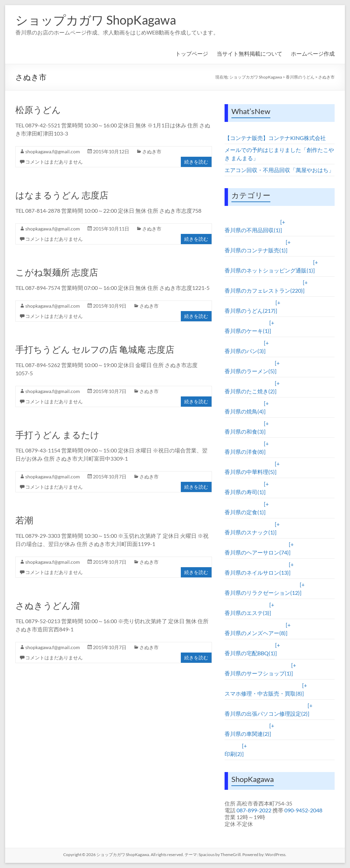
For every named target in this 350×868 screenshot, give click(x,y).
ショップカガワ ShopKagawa (96, 20)
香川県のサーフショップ (258, 673)
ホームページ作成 (313, 53)
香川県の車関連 (247, 734)
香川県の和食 (244, 431)
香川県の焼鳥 (244, 411)
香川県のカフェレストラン (264, 290)
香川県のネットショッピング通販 (269, 270)
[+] (283, 226)
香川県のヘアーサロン (257, 552)
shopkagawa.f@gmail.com (53, 151)
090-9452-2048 (303, 810)
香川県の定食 (244, 512)
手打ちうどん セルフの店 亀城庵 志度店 (95, 349)
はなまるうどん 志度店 (62, 195)
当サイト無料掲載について (250, 53)
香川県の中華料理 (250, 472)
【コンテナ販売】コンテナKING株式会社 (275, 138)
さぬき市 (326, 77)
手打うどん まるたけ (57, 435)
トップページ (192, 53)
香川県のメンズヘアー (255, 633)
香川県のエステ (247, 613)
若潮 (24, 520)
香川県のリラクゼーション (262, 593)
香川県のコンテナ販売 (255, 250)
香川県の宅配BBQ (250, 653)
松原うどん (38, 110)
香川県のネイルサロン (257, 572)
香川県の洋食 (244, 452)
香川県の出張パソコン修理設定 (266, 713)
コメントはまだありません (54, 162)
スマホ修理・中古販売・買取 (263, 693)
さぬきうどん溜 (48, 605)
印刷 (233, 754)
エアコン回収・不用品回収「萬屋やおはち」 (279, 170)
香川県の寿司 (244, 492)
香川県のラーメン (250, 371)
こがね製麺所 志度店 (57, 272)
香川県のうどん (300, 77)
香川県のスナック (250, 532)
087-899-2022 (254, 810)
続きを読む (196, 162)
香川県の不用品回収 (252, 230)
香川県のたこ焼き (250, 391)
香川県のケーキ (247, 331)
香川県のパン (244, 351)
